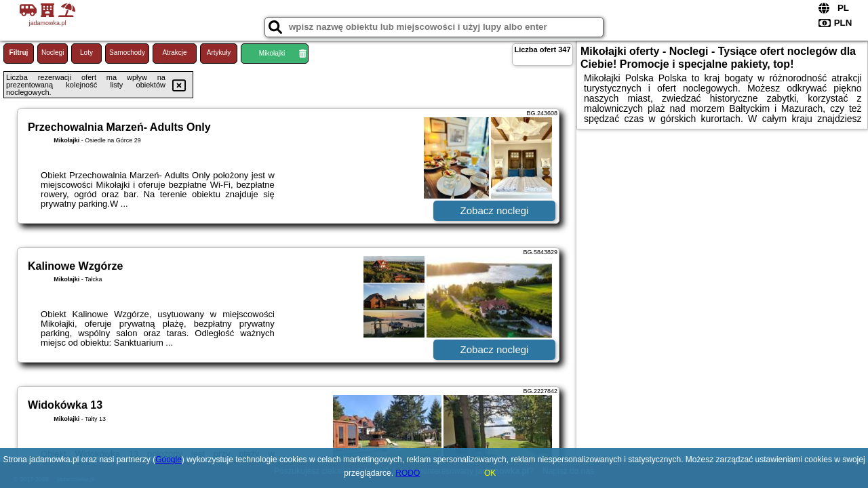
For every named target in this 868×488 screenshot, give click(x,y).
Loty (86, 53)
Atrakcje (174, 53)
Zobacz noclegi (495, 210)
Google (169, 460)
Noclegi (53, 53)
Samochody (127, 53)
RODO (408, 473)
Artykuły (219, 53)
